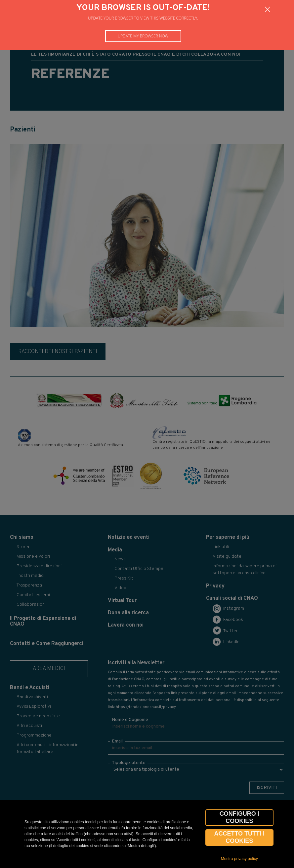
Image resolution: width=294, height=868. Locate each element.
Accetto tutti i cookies (239, 837)
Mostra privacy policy (239, 859)
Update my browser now (143, 36)
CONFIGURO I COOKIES (239, 817)
